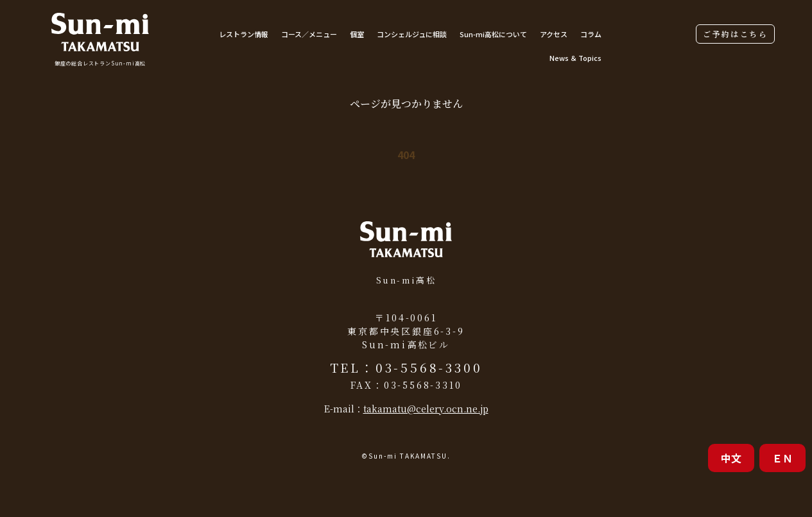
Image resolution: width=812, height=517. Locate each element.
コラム (591, 34)
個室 (357, 34)
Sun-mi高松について (493, 34)
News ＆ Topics (575, 58)
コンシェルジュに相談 (412, 34)
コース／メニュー (309, 34)
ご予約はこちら (735, 34)
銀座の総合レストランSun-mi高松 (100, 63)
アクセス (554, 34)
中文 (731, 458)
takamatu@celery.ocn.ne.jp (426, 409)
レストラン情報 (244, 34)
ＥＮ (782, 458)
